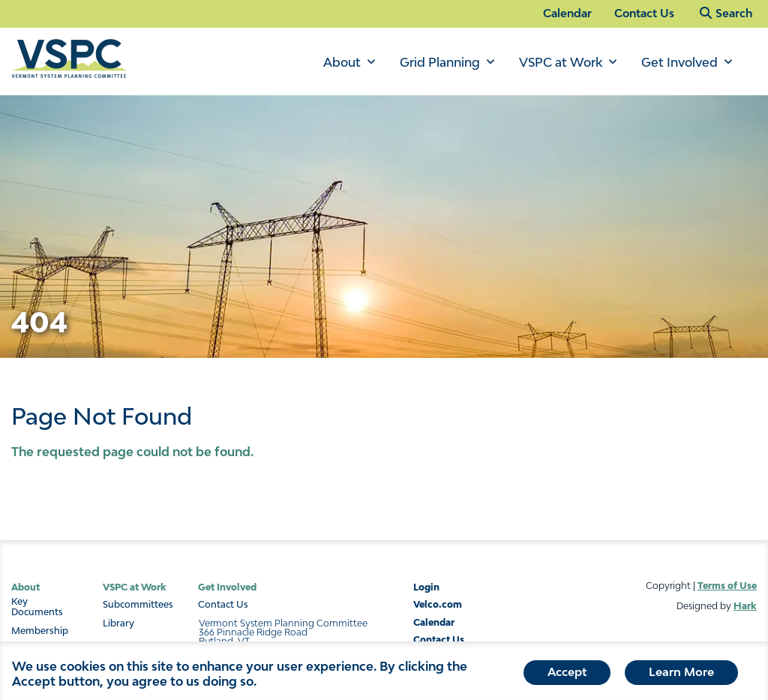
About (342, 62)
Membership (40, 631)
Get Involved (679, 62)
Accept (567, 674)
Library (118, 623)
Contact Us (644, 13)
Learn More (681, 674)
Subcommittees (138, 605)
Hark (745, 606)
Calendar (567, 13)
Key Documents (37, 607)
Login (426, 587)
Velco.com (438, 604)
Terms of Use (727, 586)
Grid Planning (440, 62)
